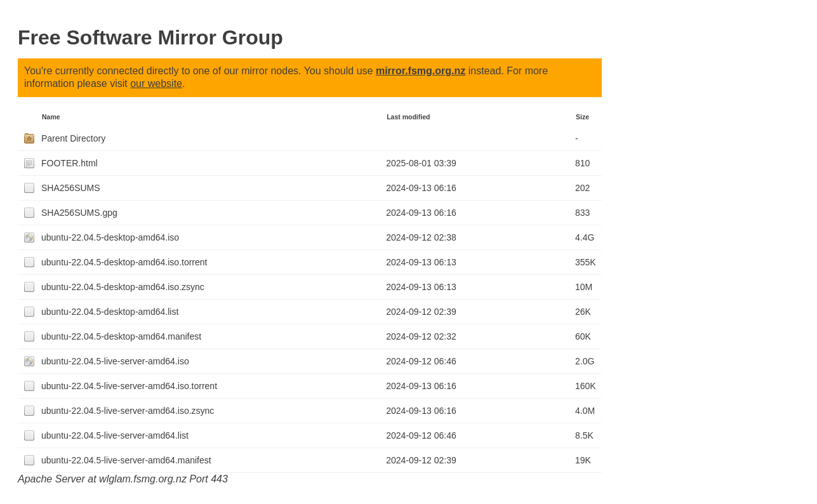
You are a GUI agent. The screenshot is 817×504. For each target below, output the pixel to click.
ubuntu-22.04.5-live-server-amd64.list (115, 435)
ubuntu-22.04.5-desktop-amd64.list (110, 312)
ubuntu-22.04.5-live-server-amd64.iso (115, 361)
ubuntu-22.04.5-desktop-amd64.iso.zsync (123, 287)
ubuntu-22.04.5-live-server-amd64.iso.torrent (129, 386)
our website (156, 83)
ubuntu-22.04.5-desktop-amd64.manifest (121, 336)
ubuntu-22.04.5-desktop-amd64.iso (110, 237)
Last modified (408, 117)
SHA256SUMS (71, 188)
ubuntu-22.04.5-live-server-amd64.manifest (126, 460)
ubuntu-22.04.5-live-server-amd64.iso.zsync (128, 411)
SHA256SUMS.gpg (79, 213)
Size (582, 117)
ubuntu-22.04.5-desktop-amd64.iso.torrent (124, 262)
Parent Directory (73, 138)
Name (51, 117)
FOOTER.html (70, 163)
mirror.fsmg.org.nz (421, 71)
